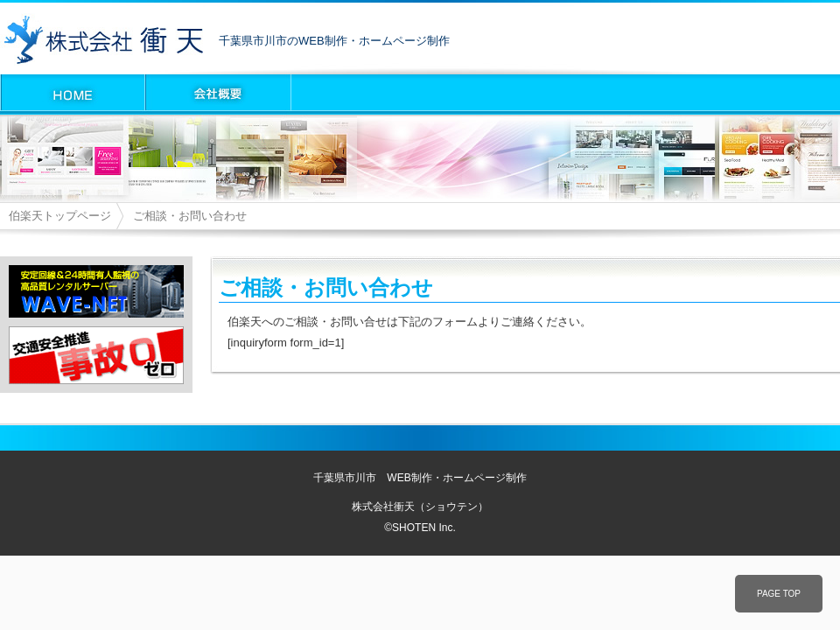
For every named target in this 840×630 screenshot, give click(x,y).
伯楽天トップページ (60, 216)
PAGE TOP (779, 594)
